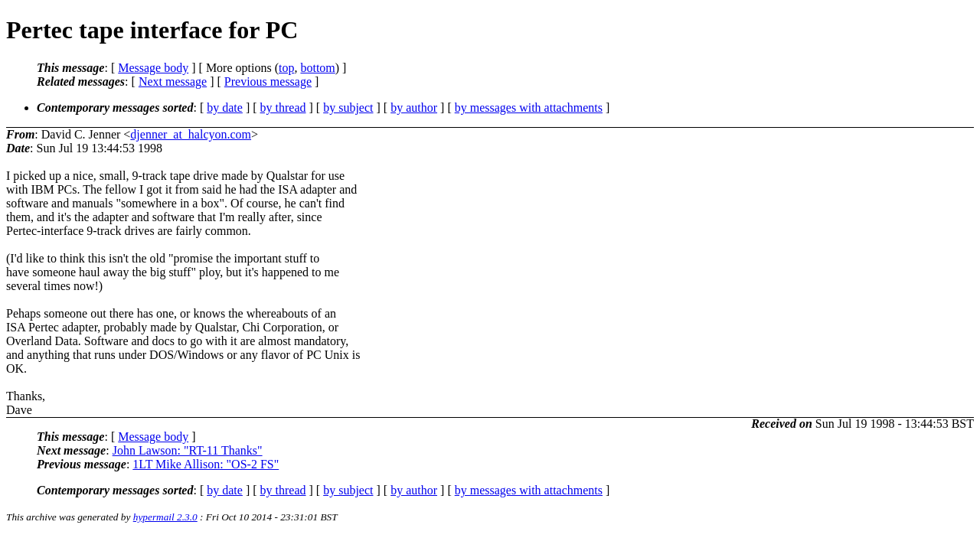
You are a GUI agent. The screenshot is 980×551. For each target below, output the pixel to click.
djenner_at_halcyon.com (191, 134)
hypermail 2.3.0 (165, 517)
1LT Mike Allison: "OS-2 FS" (206, 464)
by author (414, 108)
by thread (283, 108)
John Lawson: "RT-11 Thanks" (188, 450)
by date (225, 108)
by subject (348, 108)
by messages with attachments (529, 108)
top (286, 68)
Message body (153, 68)
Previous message (268, 82)
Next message (173, 82)
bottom (317, 68)
